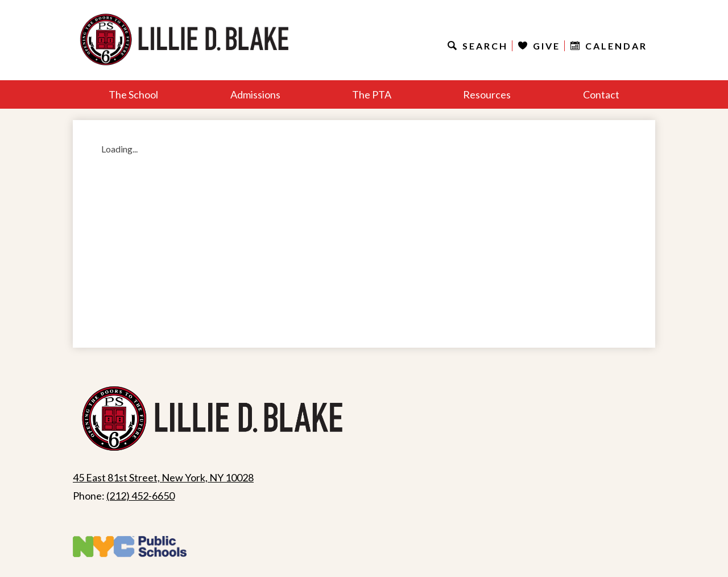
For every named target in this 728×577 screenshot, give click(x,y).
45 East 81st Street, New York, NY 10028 (163, 477)
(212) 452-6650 (140, 496)
